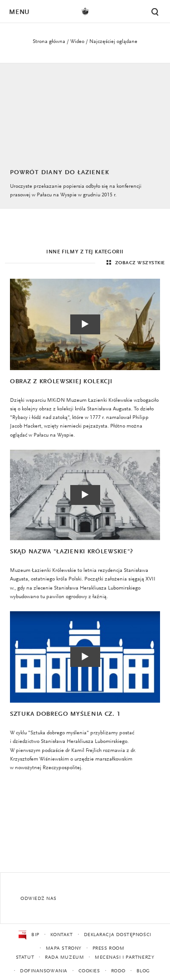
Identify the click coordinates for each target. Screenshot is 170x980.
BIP (29, 935)
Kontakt (62, 935)
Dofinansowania (44, 971)
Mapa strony (64, 949)
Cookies (89, 971)
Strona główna (49, 42)
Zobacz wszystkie (135, 263)
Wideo (77, 42)
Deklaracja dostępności (118, 935)
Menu (19, 12)
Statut (25, 958)
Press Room (109, 949)
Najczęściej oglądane (113, 42)
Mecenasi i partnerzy (124, 958)
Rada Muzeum (64, 958)
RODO (118, 971)
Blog (143, 971)
